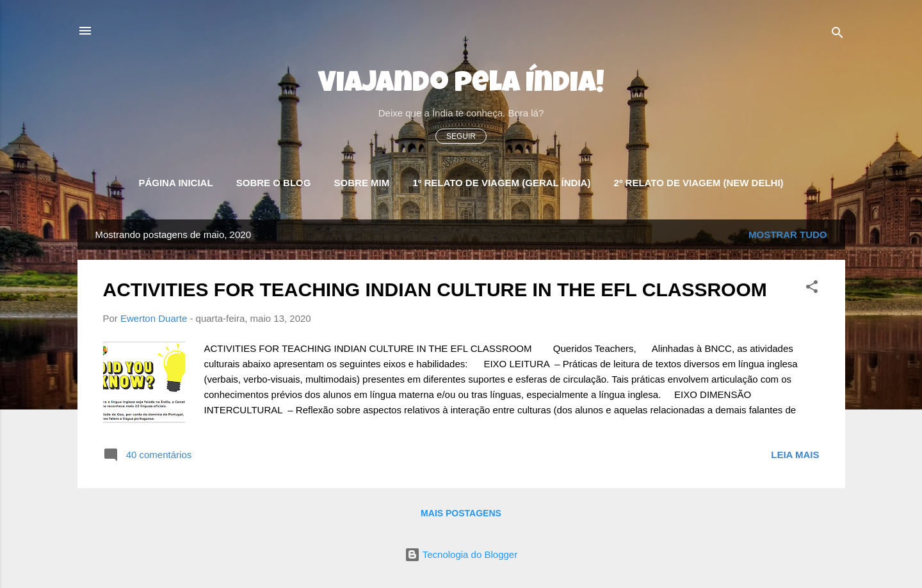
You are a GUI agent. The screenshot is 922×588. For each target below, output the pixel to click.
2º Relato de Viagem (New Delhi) (699, 183)
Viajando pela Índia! (461, 85)
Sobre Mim (362, 183)
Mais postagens (461, 513)
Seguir (461, 136)
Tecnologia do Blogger (461, 554)
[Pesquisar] (837, 35)
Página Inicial (175, 183)
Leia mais (795, 455)
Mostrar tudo (788, 234)
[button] (812, 289)
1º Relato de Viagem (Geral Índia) (501, 183)
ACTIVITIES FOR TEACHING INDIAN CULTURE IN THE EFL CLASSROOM (435, 290)
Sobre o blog (274, 183)
